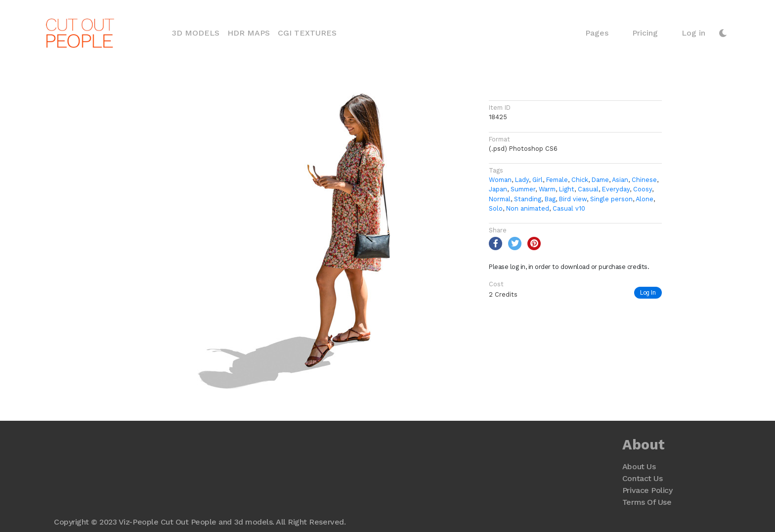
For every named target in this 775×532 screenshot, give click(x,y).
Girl (538, 180)
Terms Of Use (647, 502)
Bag (550, 199)
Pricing (645, 33)
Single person (611, 199)
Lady (522, 180)
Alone (645, 199)
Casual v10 (569, 208)
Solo (496, 208)
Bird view (573, 199)
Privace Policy (647, 490)
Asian (620, 180)
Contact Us (642, 478)
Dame (600, 180)
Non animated (528, 208)
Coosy (643, 189)
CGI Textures (307, 33)
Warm (547, 189)
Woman (500, 180)
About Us (639, 466)
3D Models (198, 32)
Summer (523, 189)
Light (567, 189)
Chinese (644, 180)
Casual (588, 189)
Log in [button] (693, 33)
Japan (498, 189)
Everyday (616, 189)
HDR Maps (249, 33)
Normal (500, 199)
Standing (528, 199)
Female (557, 180)
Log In (648, 292)
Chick (580, 180)
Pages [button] (597, 33)
